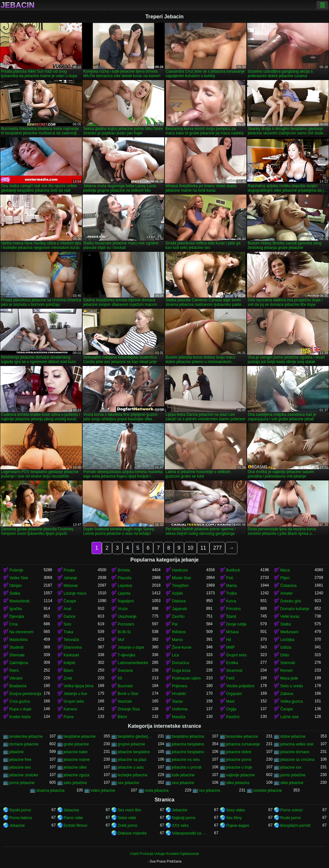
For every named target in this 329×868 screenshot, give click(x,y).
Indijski (70, 663)
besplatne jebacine (80, 736)
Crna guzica (20, 701)
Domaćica (180, 663)
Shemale (17, 655)
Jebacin (18, 5)
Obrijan (16, 586)
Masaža (179, 717)
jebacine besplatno (188, 752)
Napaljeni (126, 601)
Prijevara (179, 686)
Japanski (179, 609)
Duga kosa (181, 671)
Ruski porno (290, 818)
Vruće (123, 609)
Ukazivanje (127, 617)
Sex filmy (234, 818)
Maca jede (289, 678)
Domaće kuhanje (295, 609)
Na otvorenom (21, 632)
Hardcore (180, 570)
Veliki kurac (290, 617)
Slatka (15, 593)
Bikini (122, 717)
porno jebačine (293, 775)
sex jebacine (128, 783)
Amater (286, 593)
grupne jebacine (131, 744)
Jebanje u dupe (131, 647)
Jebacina (71, 810)
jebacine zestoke (24, 775)
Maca (285, 570)
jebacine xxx (291, 767)
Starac (178, 701)
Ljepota (124, 593)
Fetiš (230, 678)
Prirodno (233, 609)
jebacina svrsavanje (243, 744)
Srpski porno (20, 810)
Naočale (125, 701)
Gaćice (70, 617)
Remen (286, 671)
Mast (230, 701)
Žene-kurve (182, 647)
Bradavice (18, 686)
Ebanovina (73, 647)
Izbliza (286, 647)
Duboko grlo (291, 601)
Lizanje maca (75, 593)
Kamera (70, 709)
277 (217, 548)
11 (203, 548)
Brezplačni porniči (295, 826)
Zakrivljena (19, 663)
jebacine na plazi (132, 760)
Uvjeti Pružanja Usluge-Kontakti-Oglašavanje (164, 854)
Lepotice (125, 586)
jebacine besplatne (134, 752)
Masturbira (18, 640)
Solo (67, 624)
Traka (68, 632)
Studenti (16, 647)
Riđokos (179, 632)
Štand (231, 617)
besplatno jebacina (188, 736)
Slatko (285, 624)
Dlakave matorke (132, 833)
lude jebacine (183, 775)
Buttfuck (233, 570)
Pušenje (16, 570)
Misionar (71, 586)
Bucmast (125, 686)
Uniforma (180, 709)
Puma (69, 717)
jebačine (17, 752)
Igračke (16, 609)
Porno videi (73, 818)
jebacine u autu (131, 767)
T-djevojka (126, 655)
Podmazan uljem (186, 678)
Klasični (233, 717)
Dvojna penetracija (25, 694)
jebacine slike (75, 767)
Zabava (287, 694)
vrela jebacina (157, 790)
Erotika (232, 663)
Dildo (285, 655)
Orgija (231, 709)
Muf (121, 640)
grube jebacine (76, 744)
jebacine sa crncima (297, 760)
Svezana (125, 671)
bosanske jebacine (242, 736)
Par (175, 624)
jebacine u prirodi (187, 767)
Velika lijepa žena (79, 686)
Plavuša (124, 578)
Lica (175, 655)
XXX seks (180, 826)
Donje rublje (236, 624)
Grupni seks (236, 655)
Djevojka (17, 617)
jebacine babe (76, 752)
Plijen (285, 578)
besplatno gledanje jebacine (135, 736)
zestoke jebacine (267, 790)
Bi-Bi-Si (124, 632)
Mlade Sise (181, 578)
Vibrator (16, 678)
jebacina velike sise (297, 744)
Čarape (70, 601)
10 (191, 548)
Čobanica (288, 586)
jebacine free (20, 760)
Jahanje (70, 578)
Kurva (231, 601)
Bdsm (69, 671)
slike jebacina (238, 783)
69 (120, 678)
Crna (13, 624)
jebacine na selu (186, 760)
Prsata (69, 570)
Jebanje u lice (75, 694)
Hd (229, 640)
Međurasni (289, 632)
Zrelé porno (127, 826)
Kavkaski (71, 655)
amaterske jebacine (26, 736)
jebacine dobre (239, 752)
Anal (67, 609)
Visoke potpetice (240, 686)
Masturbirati (19, 601)
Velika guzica (291, 701)
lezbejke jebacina (132, 775)
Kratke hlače (20, 717)
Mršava (232, 632)
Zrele (68, 678)
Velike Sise (19, 578)
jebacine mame (77, 760)
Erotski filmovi (76, 826)
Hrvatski (179, 694)
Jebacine (180, 810)
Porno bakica (21, 818)
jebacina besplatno (188, 744)
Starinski (288, 663)
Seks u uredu (292, 686)
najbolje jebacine (240, 775)
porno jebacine (22, 783)
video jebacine (103, 790)
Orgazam (234, 694)
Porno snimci (291, 810)
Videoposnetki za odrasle (189, 833)
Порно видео (238, 826)
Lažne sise (289, 717)
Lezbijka (287, 640)
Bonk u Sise (128, 694)
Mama (231, 586)
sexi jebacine (183, 783)
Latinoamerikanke (133, 663)
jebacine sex (20, 767)
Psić (230, 578)
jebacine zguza (76, 775)
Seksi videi (127, 818)
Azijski (177, 593)
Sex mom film (129, 810)
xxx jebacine (209, 790)
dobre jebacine (293, 736)
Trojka (231, 593)
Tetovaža (71, 640)
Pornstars (126, 624)
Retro (14, 671)
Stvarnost (234, 671)
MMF (231, 647)
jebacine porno (239, 760)
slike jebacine (292, 783)
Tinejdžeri (180, 586)
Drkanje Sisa (129, 709)
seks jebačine (75, 783)
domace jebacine (24, 744)
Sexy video (236, 810)
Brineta (124, 570)
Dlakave (179, 601)
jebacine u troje (239, 767)
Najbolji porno (184, 818)
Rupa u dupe (20, 709)
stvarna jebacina (50, 790)
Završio (178, 617)
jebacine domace (295, 752)
